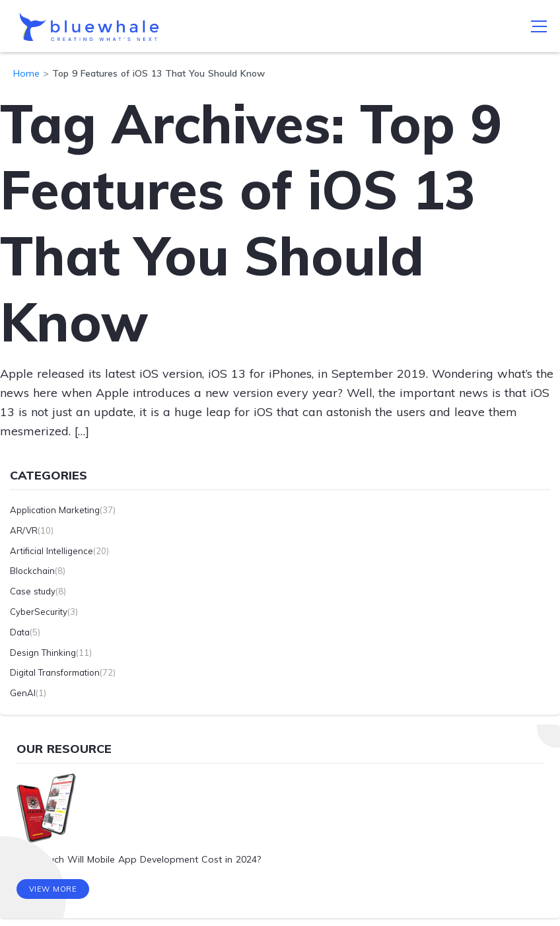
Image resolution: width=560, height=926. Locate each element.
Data (20, 632)
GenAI (23, 693)
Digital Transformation (55, 672)
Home (26, 73)
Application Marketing (55, 510)
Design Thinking (43, 653)
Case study (33, 591)
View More (53, 890)
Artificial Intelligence (52, 551)
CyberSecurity (39, 612)
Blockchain (32, 571)
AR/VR (24, 530)
